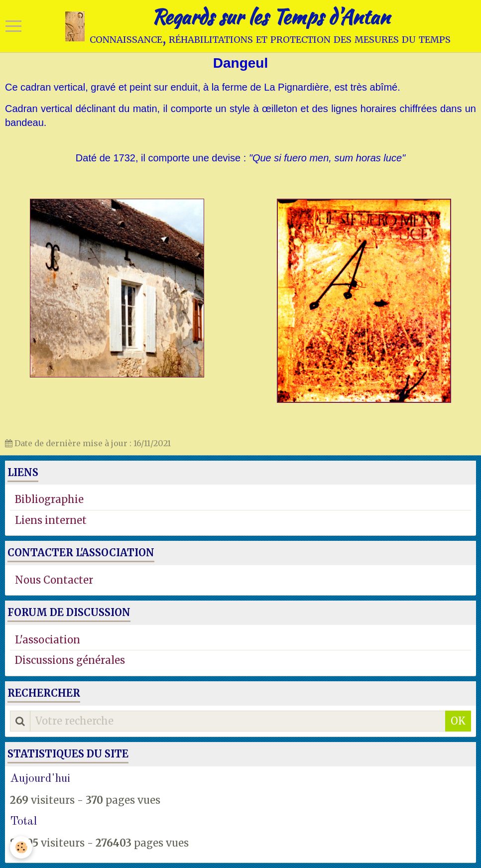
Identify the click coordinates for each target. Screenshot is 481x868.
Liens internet (51, 520)
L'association (48, 640)
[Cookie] (21, 847)
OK (458, 721)
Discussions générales (70, 660)
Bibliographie (49, 499)
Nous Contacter (54, 580)
